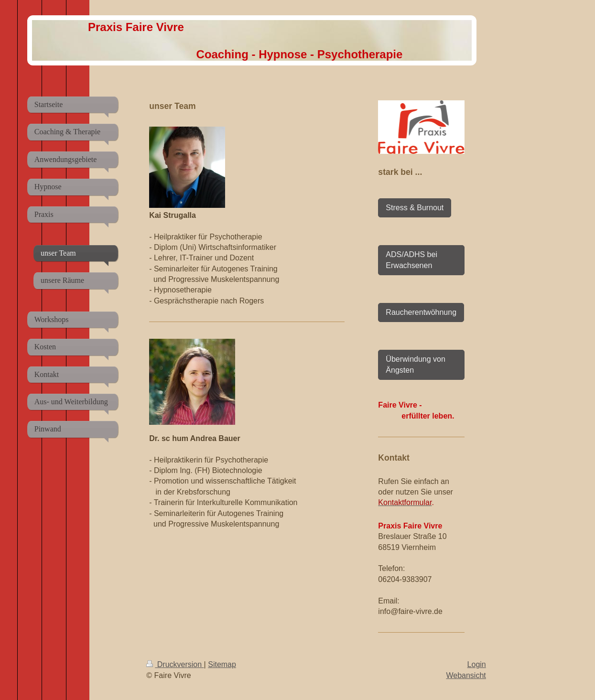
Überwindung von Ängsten (416, 364)
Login (477, 664)
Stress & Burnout (415, 208)
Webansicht (466, 675)
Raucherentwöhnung (421, 312)
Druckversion (175, 664)
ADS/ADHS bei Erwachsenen (411, 260)
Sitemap (222, 664)
